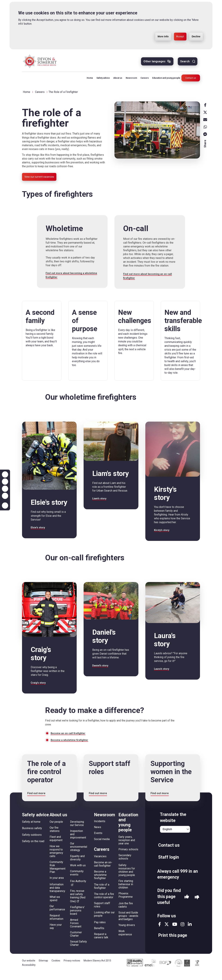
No (197, 906)
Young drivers (127, 933)
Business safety (32, 836)
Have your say (56, 934)
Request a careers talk (101, 944)
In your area (57, 886)
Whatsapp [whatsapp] (205, 130)
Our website (29, 969)
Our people (56, 830)
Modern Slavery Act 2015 (97, 969)
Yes (187, 906)
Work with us (78, 873)
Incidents (100, 829)
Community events (77, 881)
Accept (175, 37)
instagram (182, 932)
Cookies (56, 969)
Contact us (191, 81)
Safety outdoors (32, 843)
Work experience (125, 941)
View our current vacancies (42, 180)
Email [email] (205, 122)
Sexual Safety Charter (78, 951)
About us (116, 81)
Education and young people (164, 81)
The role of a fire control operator (104, 904)
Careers (142, 81)
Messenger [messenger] (205, 137)
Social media (102, 847)
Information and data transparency (57, 896)
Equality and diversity (77, 866)
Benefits (99, 936)
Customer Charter (76, 942)
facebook (160, 932)
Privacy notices (72, 969)
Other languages (154, 64)
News (98, 835)
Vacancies (100, 864)
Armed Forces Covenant (76, 931)
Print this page (173, 943)
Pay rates (100, 930)
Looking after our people (104, 922)
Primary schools (128, 857)
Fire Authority (78, 891)
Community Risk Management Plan (57, 875)
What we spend (55, 907)
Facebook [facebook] (205, 108)
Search (185, 64)
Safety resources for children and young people (127, 878)
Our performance (57, 916)
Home (88, 81)
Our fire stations (55, 837)
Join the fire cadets (126, 913)
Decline (194, 37)
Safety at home (31, 830)
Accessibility (29, 973)
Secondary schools (125, 865)
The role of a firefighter (102, 894)
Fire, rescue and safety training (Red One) (78, 904)
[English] (175, 837)
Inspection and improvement (78, 842)
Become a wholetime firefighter (72, 748)
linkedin (190, 932)
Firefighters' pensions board (77, 919)
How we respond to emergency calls (56, 859)
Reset (5, 489)
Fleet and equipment (56, 847)
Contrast (5, 496)
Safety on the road (33, 849)
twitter (167, 932)
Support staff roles (102, 913)
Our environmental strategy (79, 855)
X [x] (205, 115)
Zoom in (5, 475)
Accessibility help (5, 506)
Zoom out (5, 482)
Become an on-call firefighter (70, 740)
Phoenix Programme (126, 903)
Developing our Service (77, 832)
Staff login (169, 865)
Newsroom (129, 81)
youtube (175, 932)
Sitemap (43, 969)
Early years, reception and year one (127, 848)
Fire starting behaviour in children (126, 892)
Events (98, 841)
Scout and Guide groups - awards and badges (128, 924)
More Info (155, 37)
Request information (56, 925)
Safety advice (101, 81)
